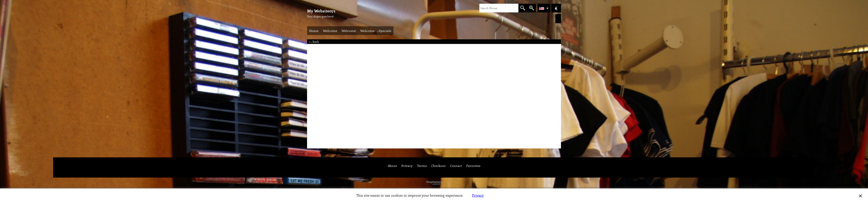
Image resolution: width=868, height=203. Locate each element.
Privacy (478, 195)
